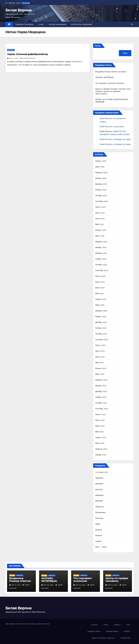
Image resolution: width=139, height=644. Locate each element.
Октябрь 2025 (101, 196)
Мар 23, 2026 (80, 585)
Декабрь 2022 (101, 391)
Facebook (94, 625)
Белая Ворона (18, 10)
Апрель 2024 (101, 299)
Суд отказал (119, 127)
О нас (41, 24)
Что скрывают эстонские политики (110, 83)
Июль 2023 (100, 351)
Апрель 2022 (101, 437)
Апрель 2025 (101, 230)
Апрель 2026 (101, 161)
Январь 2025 (101, 247)
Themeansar (45, 624)
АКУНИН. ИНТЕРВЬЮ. (105, 77)
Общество (100, 507)
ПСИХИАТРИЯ (125, 638)
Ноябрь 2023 (101, 328)
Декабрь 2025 (101, 184)
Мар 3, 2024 (14, 58)
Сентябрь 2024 (102, 270)
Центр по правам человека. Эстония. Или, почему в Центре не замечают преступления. (113, 91)
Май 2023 (99, 363)
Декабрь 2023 (101, 322)
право (98, 524)
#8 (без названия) (58, 24)
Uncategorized (102, 472)
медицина (11, 50)
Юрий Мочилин (28, 58)
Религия (99, 535)
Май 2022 (99, 432)
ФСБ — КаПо (101, 547)
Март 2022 (100, 443)
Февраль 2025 (101, 242)
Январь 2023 (101, 386)
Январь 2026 (101, 178)
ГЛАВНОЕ (127, 631)
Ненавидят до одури (122, 139)
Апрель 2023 (101, 368)
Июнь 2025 (100, 219)
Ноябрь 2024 (101, 259)
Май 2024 (99, 293)
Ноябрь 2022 (101, 397)
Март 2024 (100, 305)
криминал (99, 484)
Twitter (106, 625)
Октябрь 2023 (101, 334)
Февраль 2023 (101, 380)
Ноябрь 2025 (101, 190)
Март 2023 (100, 374)
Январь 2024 (101, 317)
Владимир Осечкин (94, 631)
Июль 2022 (100, 420)
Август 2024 (100, 276)
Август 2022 (100, 414)
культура (99, 489)
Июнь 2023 (100, 357)
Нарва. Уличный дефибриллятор (28, 54)
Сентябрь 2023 (102, 340)
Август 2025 (100, 207)
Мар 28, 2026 (48, 585)
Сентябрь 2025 (102, 201)
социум (98, 541)
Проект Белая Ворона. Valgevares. (103, 638)
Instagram (117, 625)
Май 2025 (99, 224)
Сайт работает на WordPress (15, 624)
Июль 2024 (100, 282)
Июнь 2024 (100, 288)
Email (128, 625)
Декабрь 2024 (101, 253)
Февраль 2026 (101, 173)
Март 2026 (100, 167)
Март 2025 (100, 236)
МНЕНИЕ (99, 501)
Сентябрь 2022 (102, 409)
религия (99, 530)
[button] (132, 24)
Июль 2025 (100, 213)
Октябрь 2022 (101, 403)
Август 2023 (100, 345)
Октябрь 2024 (101, 265)
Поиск (98, 46)
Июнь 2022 (100, 426)
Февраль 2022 (101, 449)
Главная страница (24, 24)
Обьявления (100, 512)
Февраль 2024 (101, 311)
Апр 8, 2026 (16, 585)
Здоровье (99, 478)
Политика (99, 518)
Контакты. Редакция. (82, 24)
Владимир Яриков (112, 631)
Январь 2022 (101, 455)
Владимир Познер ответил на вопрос (111, 72)
